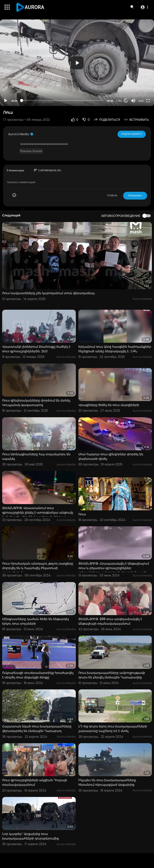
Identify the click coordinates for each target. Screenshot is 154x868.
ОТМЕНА (112, 195)
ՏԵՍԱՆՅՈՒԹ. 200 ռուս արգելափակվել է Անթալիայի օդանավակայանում (110, 621)
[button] (144, 7)
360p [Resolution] (141, 101)
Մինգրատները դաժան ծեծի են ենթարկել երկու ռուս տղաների (36, 621)
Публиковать (135, 195)
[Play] (6, 101)
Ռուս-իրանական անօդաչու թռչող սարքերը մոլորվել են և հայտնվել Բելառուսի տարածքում (38, 568)
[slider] (62, 100)
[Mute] (133, 101)
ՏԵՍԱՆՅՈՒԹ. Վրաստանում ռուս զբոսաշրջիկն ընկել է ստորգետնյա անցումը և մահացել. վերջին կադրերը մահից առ (38, 513)
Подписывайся (132, 134)
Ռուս (82, 514)
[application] (77, 63)
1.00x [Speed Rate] (119, 101)
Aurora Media (21, 134)
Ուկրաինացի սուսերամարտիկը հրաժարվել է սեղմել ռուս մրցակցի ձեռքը (38, 675)
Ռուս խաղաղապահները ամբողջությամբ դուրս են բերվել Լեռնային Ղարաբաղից (112, 675)
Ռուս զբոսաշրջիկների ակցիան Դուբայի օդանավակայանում (35, 782)
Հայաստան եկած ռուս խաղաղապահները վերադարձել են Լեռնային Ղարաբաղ (37, 729)
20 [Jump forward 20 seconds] (126, 101)
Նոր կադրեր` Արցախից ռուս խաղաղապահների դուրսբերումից (30, 836)
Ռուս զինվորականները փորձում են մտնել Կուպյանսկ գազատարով (36, 403)
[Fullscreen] (148, 101)
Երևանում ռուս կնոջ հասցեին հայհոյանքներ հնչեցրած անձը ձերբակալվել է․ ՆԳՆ (115, 349)
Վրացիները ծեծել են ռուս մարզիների (109, 405)
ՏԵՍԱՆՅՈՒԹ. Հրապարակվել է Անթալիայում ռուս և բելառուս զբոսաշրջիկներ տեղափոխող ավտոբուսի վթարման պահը (114, 568)
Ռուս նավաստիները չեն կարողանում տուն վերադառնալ (48, 293)
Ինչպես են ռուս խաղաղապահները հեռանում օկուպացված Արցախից (107, 782)
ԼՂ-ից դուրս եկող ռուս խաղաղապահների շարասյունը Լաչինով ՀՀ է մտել (113, 729)
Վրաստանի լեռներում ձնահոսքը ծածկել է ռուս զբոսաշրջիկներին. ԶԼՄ (36, 349)
